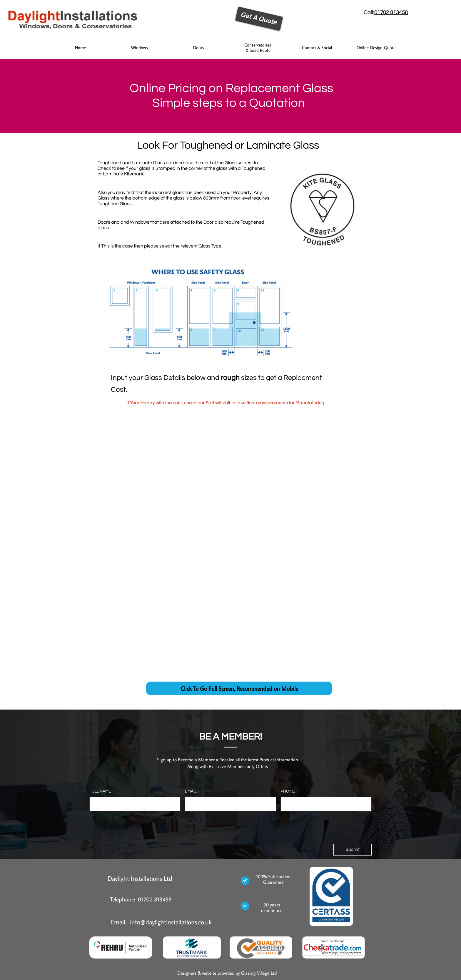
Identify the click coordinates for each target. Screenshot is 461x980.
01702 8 (384, 12)
